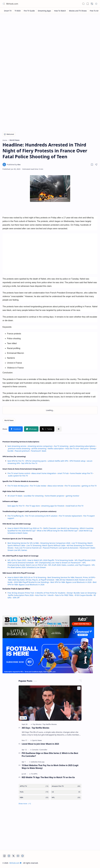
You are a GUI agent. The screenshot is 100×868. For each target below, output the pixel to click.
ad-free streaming (39, 448)
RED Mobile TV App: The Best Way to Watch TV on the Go (48, 777)
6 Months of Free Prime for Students (50, 593)
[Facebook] (4, 856)
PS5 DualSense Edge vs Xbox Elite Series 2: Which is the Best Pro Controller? (50, 755)
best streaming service (17, 446)
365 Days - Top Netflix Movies (36, 728)
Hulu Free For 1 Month (44, 595)
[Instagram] (9, 856)
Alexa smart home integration (44, 473)
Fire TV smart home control (19, 473)
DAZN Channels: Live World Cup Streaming (61, 528)
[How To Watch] (60, 11)
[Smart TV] (8, 11)
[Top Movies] (37, 724)
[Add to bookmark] (79, 688)
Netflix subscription (56, 448)
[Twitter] (13, 856)
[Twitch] (23, 856)
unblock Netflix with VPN (58, 461)
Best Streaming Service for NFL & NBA (23, 543)
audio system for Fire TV (18, 476)
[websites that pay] (38, 762)
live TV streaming (61, 446)
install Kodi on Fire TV (74, 506)
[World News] (9, 420)
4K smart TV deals (15, 496)
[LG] (66, 792)
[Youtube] (18, 856)
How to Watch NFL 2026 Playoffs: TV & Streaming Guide (50, 560)
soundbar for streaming (34, 496)
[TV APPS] (34, 774)
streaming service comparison (40, 446)
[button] (4, 4)
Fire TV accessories (72, 486)
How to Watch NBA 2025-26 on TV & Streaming (27, 577)
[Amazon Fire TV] (66, 786)
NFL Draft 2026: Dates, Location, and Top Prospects (69, 565)
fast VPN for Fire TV (29, 463)
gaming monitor (73, 496)
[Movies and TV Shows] (78, 11)
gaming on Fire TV (89, 486)
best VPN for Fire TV (16, 461)
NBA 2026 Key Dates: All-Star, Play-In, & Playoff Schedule (31, 580)
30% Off (16, 598)
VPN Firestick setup (77, 461)
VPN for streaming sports (36, 461)
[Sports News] (37, 740)
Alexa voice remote (55, 486)
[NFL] (66, 797)
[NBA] (34, 797)
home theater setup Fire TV (81, 473)
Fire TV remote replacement (70, 516)
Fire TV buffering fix (16, 516)
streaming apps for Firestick (53, 506)
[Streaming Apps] (44, 11)
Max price (84, 448)
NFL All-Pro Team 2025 (17, 560)
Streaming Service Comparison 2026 (55, 543)
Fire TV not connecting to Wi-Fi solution (41, 516)
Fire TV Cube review (38, 486)
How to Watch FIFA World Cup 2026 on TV (25, 528)
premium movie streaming (19, 448)
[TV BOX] (18, 11)
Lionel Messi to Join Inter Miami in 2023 (40, 744)
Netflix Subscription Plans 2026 (21, 595)
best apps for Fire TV (16, 506)
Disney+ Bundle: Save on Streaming (81, 593)
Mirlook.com (12, 4)
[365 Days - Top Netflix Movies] (50, 703)
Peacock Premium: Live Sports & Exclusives (61, 548)
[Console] (36, 750)
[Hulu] (34, 792)
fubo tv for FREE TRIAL (64, 595)
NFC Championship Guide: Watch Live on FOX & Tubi (47, 564)
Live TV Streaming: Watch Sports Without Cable (46, 545)
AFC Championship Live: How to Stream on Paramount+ (58, 563)
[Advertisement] (50, 34)
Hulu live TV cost (72, 448)
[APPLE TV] (34, 786)
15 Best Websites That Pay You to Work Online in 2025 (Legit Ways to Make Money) (50, 767)
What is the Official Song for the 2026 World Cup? (57, 531)
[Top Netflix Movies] (50, 724)
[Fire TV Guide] (29, 11)
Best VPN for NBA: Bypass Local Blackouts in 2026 (71, 582)
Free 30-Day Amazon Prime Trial (21, 593)
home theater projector (55, 496)
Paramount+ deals (39, 451)
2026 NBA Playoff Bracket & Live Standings (32, 582)
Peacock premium (22, 451)
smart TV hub (63, 473)
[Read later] (92, 165)
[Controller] (43, 750)
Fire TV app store (33, 506)
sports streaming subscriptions (82, 446)
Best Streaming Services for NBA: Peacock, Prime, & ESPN (71, 577)
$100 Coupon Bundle (84, 595)
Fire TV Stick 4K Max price (18, 486)
